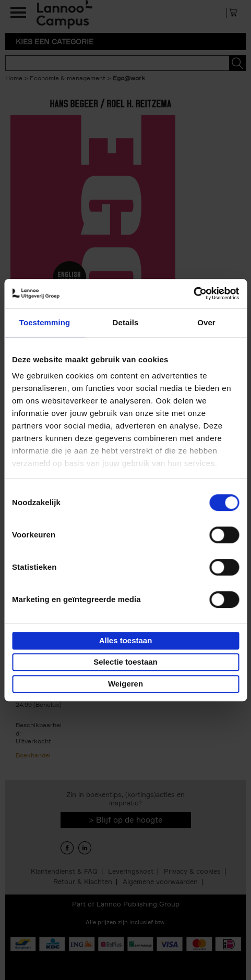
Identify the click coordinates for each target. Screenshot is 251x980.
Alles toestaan (126, 640)
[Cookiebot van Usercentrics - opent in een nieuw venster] (193, 293)
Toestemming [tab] (45, 322)
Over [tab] (206, 322)
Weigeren (125, 684)
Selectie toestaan (125, 662)
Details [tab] (126, 322)
